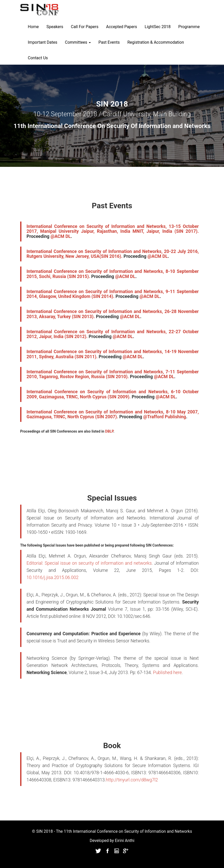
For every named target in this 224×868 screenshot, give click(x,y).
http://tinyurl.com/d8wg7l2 (132, 780)
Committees (78, 42)
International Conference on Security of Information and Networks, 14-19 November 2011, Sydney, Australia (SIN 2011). (113, 354)
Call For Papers (85, 27)
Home (33, 27)
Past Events (109, 42)
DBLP (109, 431)
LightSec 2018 (158, 27)
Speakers (55, 27)
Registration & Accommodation (156, 42)
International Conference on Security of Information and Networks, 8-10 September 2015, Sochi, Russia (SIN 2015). (113, 274)
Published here (167, 673)
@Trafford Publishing (165, 417)
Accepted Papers (122, 27)
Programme (189, 27)
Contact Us (38, 58)
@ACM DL (61, 236)
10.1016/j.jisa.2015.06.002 (53, 577)
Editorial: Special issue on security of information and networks (89, 563)
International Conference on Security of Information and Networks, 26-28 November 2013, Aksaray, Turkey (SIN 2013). (113, 314)
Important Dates (42, 42)
